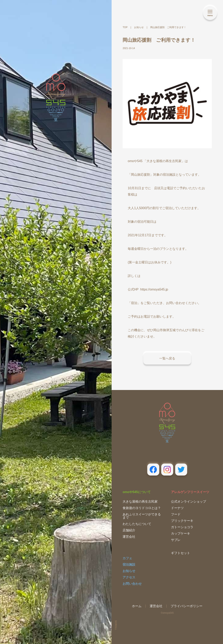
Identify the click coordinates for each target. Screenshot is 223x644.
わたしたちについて (137, 524)
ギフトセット (181, 553)
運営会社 (129, 537)
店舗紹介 (129, 530)
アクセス (129, 577)
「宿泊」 (134, 303)
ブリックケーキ (182, 521)
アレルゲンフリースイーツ (190, 492)
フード (176, 514)
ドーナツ (177, 508)
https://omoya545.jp (154, 289)
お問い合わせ (132, 584)
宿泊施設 (129, 565)
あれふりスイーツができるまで (142, 516)
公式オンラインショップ (189, 502)
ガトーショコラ (182, 527)
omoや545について (137, 492)
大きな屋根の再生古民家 (140, 502)
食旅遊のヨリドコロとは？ (142, 508)
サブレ (176, 540)
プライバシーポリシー (187, 606)
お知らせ (129, 571)
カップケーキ (181, 533)
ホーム (137, 606)
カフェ (127, 558)
